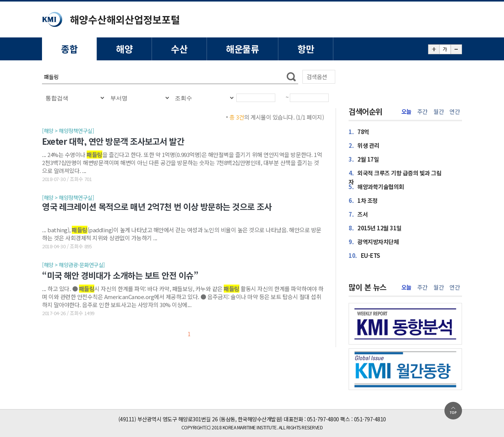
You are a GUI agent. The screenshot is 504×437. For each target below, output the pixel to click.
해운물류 (242, 49)
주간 (422, 112)
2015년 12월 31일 (375, 228)
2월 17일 (364, 159)
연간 (455, 112)
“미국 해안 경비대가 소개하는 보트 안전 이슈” (120, 275)
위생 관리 (364, 145)
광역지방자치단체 (374, 242)
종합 (69, 49)
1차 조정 (363, 200)
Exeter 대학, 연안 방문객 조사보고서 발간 (113, 141)
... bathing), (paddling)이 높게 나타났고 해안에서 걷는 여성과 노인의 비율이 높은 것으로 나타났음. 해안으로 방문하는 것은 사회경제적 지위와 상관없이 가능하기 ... (182, 234)
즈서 (358, 214)
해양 (124, 49)
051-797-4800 (323, 419)
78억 (359, 132)
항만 (306, 49)
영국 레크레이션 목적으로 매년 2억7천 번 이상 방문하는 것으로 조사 (157, 207)
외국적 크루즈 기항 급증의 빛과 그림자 (395, 177)
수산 (179, 49)
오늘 (406, 112)
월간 (439, 112)
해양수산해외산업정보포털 (125, 19)
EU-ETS (364, 255)
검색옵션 (317, 77)
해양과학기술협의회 (376, 187)
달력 (281, 101)
